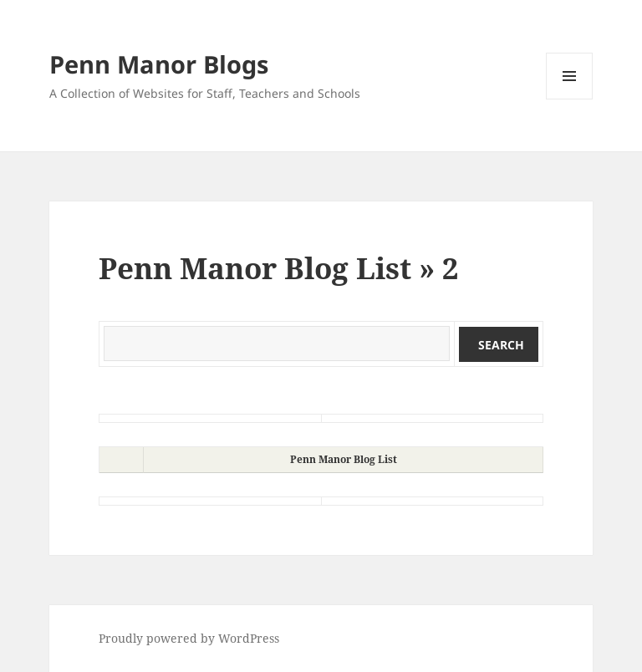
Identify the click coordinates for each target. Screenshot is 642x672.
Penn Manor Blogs (159, 64)
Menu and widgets (570, 99)
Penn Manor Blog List (255, 268)
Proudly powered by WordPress (189, 638)
